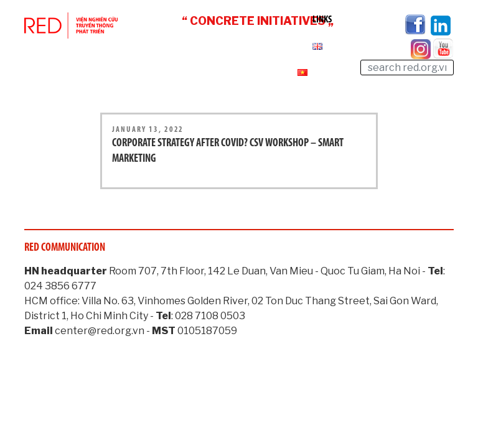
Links (322, 20)
